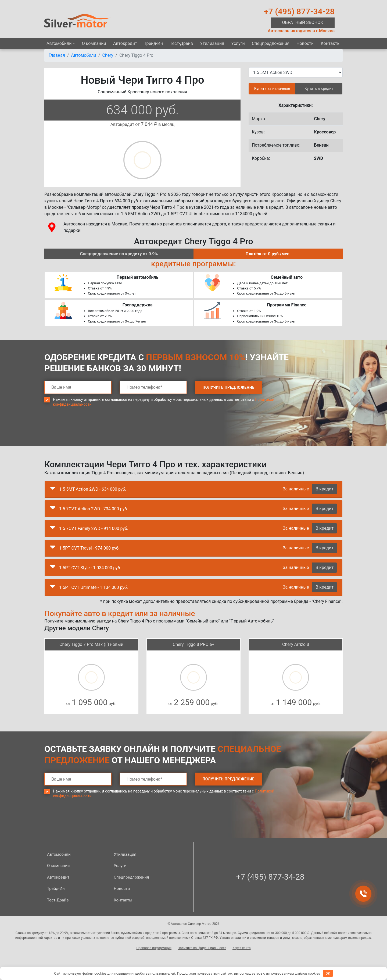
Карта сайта (242, 948)
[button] (53, 489)
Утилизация (212, 43)
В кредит (325, 489)
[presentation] (85, 430)
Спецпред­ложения (271, 43)
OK (328, 973)
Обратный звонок (303, 22)
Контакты (330, 43)
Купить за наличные (272, 89)
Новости (305, 43)
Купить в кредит (319, 89)
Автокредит (125, 43)
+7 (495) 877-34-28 (299, 11)
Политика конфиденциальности (202, 948)
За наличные (296, 489)
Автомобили (59, 43)
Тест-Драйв (181, 43)
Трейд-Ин (153, 43)
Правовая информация (154, 948)
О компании (94, 43)
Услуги (238, 43)
